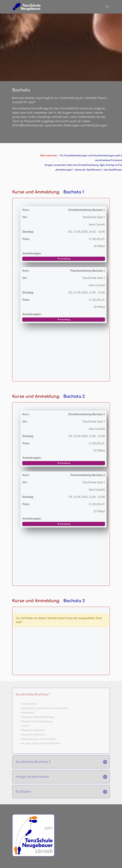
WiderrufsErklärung (86, 860)
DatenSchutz (53, 856)
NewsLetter (22, 839)
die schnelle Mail (25, 835)
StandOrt (21, 830)
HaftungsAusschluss (79, 856)
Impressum (34, 856)
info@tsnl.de (30, 764)
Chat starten (30, 761)
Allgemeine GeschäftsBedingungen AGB (44, 860)
